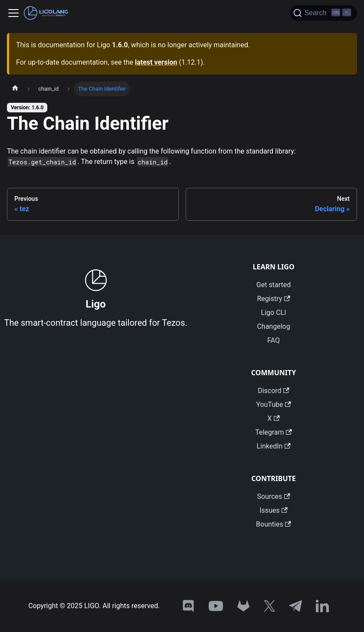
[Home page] (15, 89)
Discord (274, 391)
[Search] (323, 13)
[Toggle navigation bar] (13, 13)
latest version (156, 62)
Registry (273, 299)
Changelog (273, 326)
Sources (273, 496)
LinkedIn (273, 446)
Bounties (274, 524)
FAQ (274, 340)
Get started (274, 285)
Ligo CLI (274, 313)
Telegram (274, 432)
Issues (274, 510)
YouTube (273, 404)
